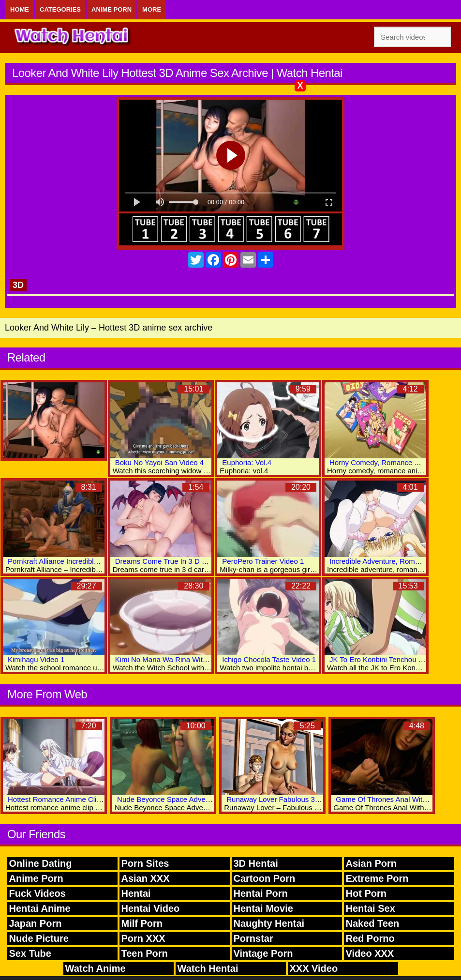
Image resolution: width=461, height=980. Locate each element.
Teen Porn (145, 953)
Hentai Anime (40, 908)
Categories (60, 9)
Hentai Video (151, 908)
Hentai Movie (263, 908)
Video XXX (370, 953)
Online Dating (41, 863)
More (152, 9)
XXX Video (314, 968)
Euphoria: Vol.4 (247, 462)
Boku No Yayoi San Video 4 (159, 462)
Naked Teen (373, 923)
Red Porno (370, 938)
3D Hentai (256, 863)
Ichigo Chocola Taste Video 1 (269, 659)
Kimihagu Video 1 (36, 659)
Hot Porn (366, 893)
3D (18, 285)
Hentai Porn (261, 893)
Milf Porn (142, 923)
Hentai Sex (371, 908)
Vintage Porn (263, 953)
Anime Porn (112, 9)
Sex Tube (30, 953)
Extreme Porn (377, 878)
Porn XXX (143, 938)
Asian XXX (146, 878)
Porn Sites (145, 863)
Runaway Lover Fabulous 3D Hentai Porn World (304, 799)
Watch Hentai (208, 968)
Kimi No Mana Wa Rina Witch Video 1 (176, 659)
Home (20, 9)
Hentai (136, 893)
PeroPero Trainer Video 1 (263, 561)
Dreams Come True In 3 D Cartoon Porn (180, 561)
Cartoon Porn (265, 878)
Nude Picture (39, 938)
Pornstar (253, 938)
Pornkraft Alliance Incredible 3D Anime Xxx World (87, 561)
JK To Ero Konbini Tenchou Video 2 (386, 659)
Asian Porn (372, 863)
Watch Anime (96, 968)
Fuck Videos (37, 893)
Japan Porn (36, 923)
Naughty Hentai (269, 923)
